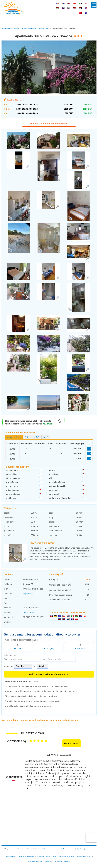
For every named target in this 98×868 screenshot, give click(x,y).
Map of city (28, 604)
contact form (28, 623)
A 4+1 (46, 448)
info (89, 459)
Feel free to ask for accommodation (49, 124)
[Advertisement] (49, 20)
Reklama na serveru (67, 860)
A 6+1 (27, 448)
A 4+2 (37, 448)
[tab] (14, 448)
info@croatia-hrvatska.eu (49, 860)
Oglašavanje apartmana (85, 860)
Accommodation (14, 448)
